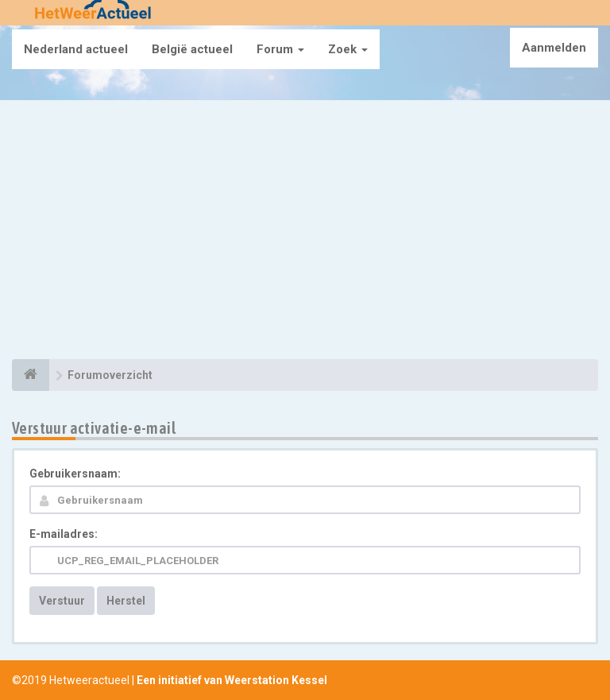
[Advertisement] (305, 232)
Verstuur (62, 601)
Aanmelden (554, 48)
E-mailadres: (64, 534)
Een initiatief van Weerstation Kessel (232, 680)
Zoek (348, 49)
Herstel (126, 601)
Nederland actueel (76, 49)
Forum (280, 49)
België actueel (192, 49)
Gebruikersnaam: (75, 474)
